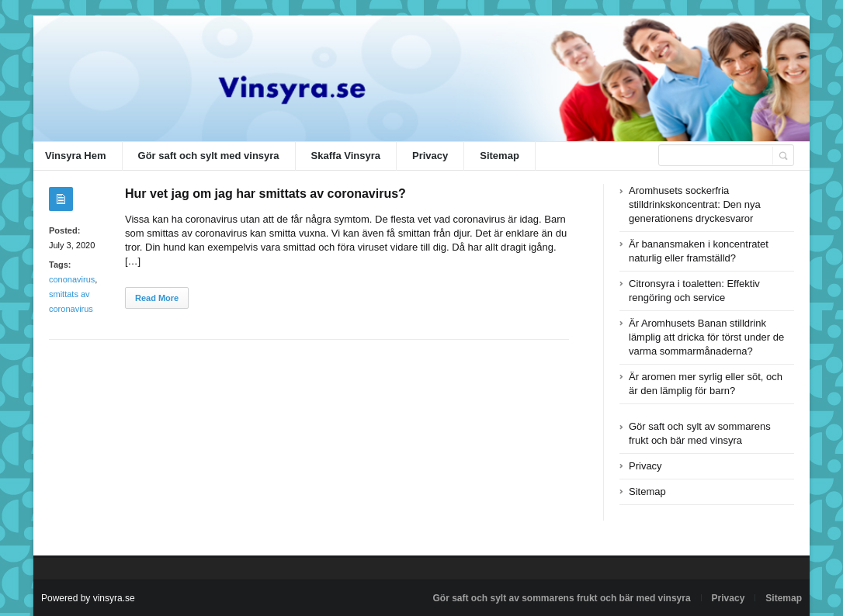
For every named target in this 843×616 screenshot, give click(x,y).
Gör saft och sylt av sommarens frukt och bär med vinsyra (561, 598)
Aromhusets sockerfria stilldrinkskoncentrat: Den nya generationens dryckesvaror (695, 204)
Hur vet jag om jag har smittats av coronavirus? (265, 194)
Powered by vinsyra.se (88, 598)
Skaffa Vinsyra (346, 156)
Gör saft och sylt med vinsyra (209, 156)
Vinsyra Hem (76, 156)
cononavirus (72, 279)
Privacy (430, 156)
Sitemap (500, 156)
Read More (157, 298)
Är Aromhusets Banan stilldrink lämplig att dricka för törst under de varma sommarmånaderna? (706, 337)
